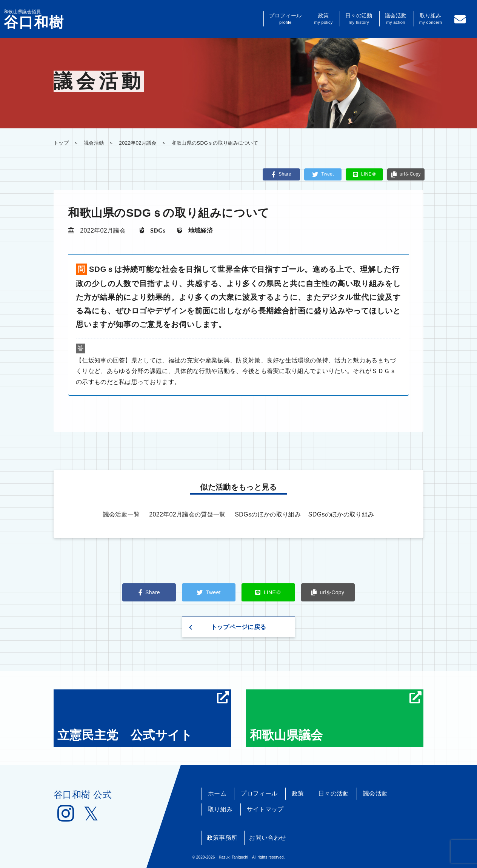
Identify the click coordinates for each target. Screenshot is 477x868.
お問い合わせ (268, 838)
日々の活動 (359, 19)
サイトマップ (265, 809)
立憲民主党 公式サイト (143, 717)
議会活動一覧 (122, 514)
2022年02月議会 (138, 143)
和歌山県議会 (336, 717)
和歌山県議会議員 (34, 19)
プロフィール (285, 19)
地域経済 (201, 230)
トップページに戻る (239, 627)
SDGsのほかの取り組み (268, 514)
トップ (61, 143)
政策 (324, 19)
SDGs (158, 230)
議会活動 (396, 19)
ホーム (217, 793)
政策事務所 (222, 838)
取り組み (431, 19)
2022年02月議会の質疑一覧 (187, 514)
